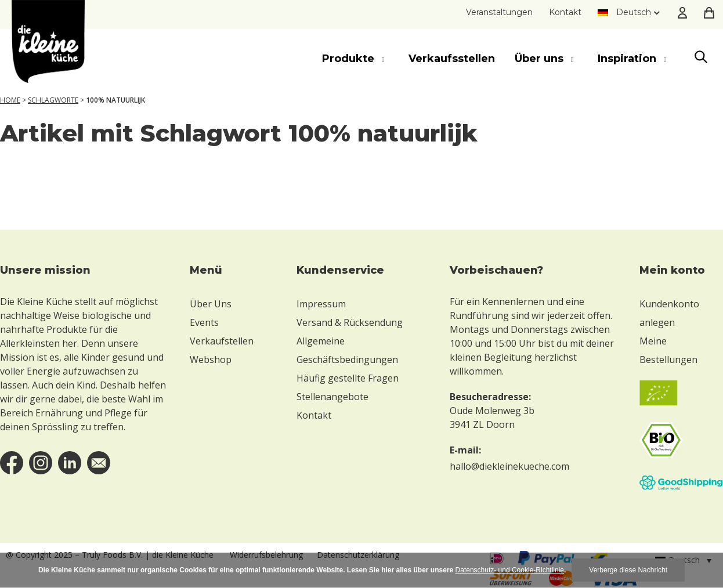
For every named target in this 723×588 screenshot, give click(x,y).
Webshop (211, 360)
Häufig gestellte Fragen (348, 378)
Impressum (321, 304)
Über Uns (211, 304)
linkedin (70, 463)
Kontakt (565, 12)
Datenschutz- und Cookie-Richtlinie (510, 570)
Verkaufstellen (222, 341)
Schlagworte (53, 100)
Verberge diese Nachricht (628, 570)
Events (204, 322)
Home (10, 100)
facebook (12, 463)
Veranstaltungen (499, 12)
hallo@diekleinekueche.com (509, 466)
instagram (41, 463)
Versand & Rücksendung (350, 322)
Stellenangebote (332, 397)
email (99, 463)
